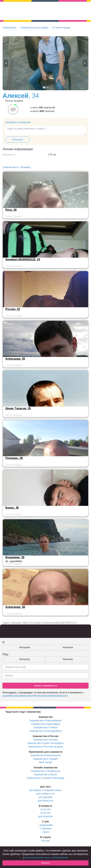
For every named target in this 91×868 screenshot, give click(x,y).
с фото (45, 832)
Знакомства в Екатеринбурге (46, 731)
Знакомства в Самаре (45, 759)
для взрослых (45, 801)
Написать (18, 140)
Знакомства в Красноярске (45, 755)
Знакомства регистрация (34, 28)
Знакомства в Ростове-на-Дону (46, 747)
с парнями (46, 828)
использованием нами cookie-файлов (46, 858)
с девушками (45, 825)
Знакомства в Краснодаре (46, 724)
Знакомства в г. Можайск (17, 167)
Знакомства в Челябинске (45, 771)
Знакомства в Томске (45, 727)
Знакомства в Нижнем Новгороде (46, 778)
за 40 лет (45, 809)
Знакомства (9, 28)
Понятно (45, 863)
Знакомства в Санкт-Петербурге (46, 743)
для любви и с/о (45, 794)
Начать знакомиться (45, 686)
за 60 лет (45, 813)
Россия (45, 841)
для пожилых (45, 816)
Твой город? (46, 762)
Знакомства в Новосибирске (45, 720)
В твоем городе (62, 28)
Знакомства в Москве (45, 740)
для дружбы (45, 797)
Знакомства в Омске (46, 774)
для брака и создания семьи (46, 790)
